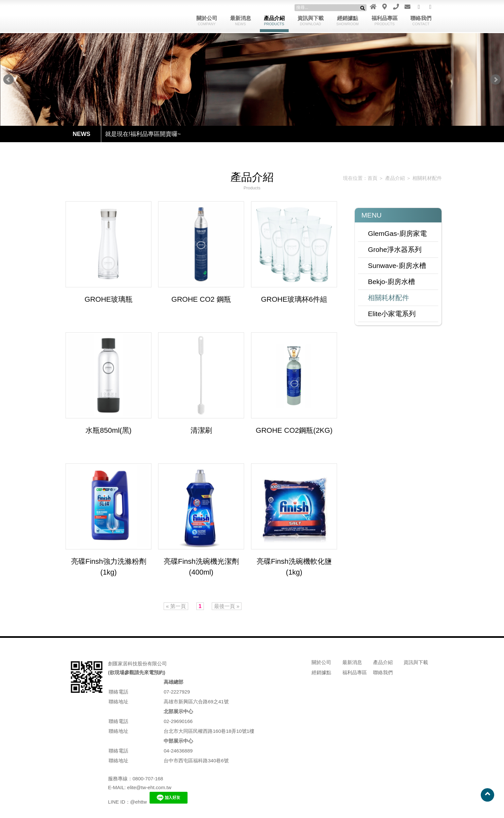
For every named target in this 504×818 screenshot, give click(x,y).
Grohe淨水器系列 (391, 249)
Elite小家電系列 (388, 314)
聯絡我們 (421, 21)
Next (495, 80)
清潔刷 (201, 431)
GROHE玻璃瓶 (109, 300)
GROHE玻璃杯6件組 (294, 300)
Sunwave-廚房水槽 (394, 265)
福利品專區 (385, 21)
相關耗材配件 (422, 178)
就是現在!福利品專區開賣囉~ (143, 134)
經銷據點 (348, 21)
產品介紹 (274, 21)
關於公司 (207, 21)
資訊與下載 (311, 21)
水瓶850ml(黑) (109, 431)
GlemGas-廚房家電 (394, 233)
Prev (9, 80)
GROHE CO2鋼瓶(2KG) (294, 431)
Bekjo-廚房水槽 (388, 281)
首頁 (369, 178)
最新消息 (241, 21)
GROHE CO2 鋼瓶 (201, 300)
